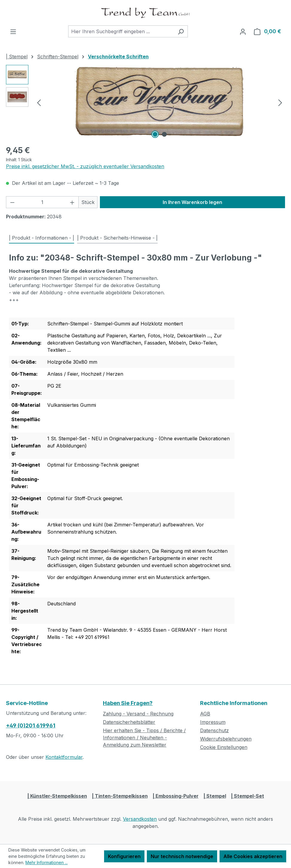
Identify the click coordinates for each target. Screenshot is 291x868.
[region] (145, 102)
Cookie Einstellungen (224, 747)
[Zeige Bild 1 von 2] (155, 134)
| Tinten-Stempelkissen (120, 796)
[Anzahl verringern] (12, 202)
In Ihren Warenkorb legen (192, 202)
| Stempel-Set (247, 796)
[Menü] (13, 31)
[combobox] (121, 31)
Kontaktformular (64, 757)
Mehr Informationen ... (47, 862)
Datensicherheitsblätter (129, 722)
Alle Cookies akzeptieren (253, 856)
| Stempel (215, 796)
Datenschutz (214, 730)
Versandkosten (140, 819)
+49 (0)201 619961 (31, 725)
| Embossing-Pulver (176, 796)
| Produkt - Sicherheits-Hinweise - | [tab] (117, 238)
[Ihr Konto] (243, 31)
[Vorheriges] (39, 102)
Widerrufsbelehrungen (226, 739)
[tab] (42, 238)
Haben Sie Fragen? (128, 703)
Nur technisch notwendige (182, 856)
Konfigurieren (124, 856)
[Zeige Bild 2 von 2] (164, 134)
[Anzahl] (42, 202)
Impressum (213, 722)
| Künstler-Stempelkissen (57, 796)
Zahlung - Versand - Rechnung (138, 714)
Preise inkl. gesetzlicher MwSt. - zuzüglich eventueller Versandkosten (85, 166)
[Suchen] (181, 31)
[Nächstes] (280, 102)
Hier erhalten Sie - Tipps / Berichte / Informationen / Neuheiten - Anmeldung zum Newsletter (144, 738)
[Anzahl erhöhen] (72, 202)
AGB (205, 714)
